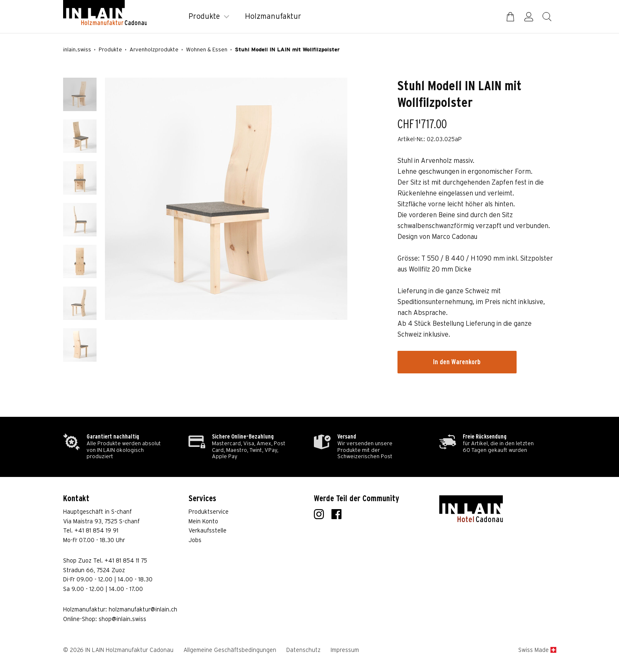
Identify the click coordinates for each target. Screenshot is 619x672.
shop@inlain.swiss (122, 619)
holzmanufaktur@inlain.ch (143, 610)
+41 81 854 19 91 (96, 531)
